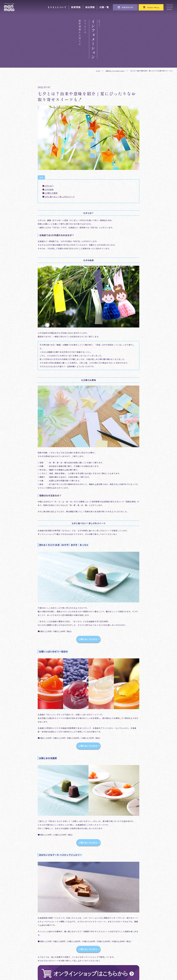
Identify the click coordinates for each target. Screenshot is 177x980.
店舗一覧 (104, 7)
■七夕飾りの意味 (50, 193)
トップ (98, 71)
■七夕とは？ (48, 186)
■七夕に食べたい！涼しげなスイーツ (58, 197)
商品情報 (90, 7)
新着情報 (76, 7)
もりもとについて (57, 7)
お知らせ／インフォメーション (115, 71)
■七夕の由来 (48, 189)
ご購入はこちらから (89, 639)
